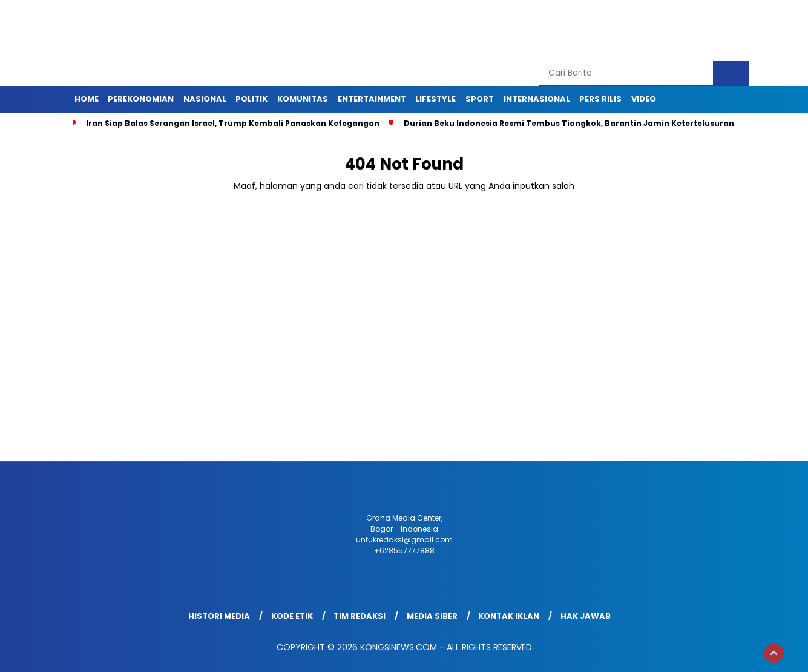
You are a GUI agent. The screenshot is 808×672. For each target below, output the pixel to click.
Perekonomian (141, 99)
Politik (251, 99)
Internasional (537, 99)
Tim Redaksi (360, 616)
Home (87, 99)
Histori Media (219, 616)
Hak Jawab (586, 616)
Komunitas (303, 99)
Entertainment (372, 99)
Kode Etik (292, 616)
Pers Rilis (600, 99)
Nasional (205, 99)
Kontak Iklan (509, 616)
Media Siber (432, 616)
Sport (480, 99)
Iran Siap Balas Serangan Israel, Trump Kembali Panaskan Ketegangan (233, 123)
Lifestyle (435, 99)
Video (644, 99)
